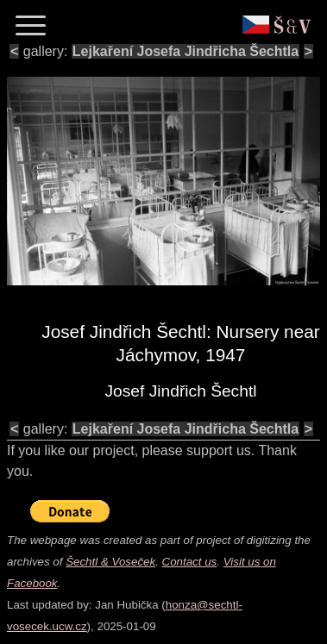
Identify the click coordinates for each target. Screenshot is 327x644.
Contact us (190, 562)
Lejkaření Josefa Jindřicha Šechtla (186, 51)
